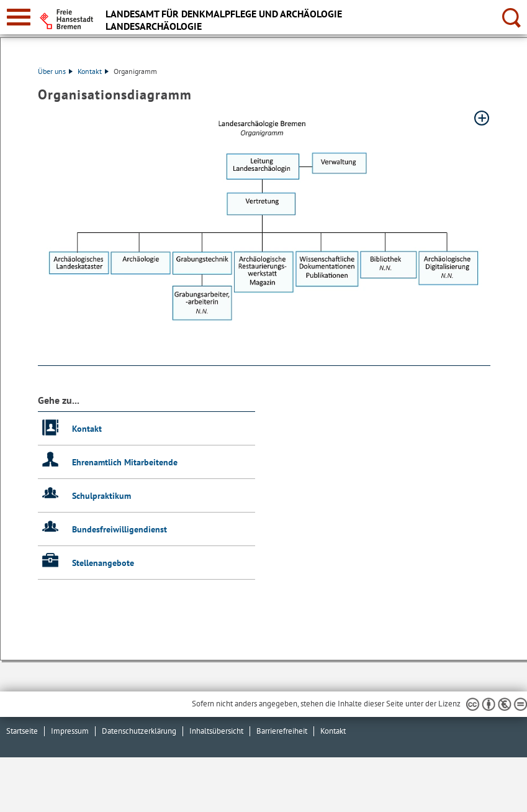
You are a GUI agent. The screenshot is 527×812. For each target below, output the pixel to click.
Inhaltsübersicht (216, 731)
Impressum (70, 731)
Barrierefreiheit (282, 731)
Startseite (22, 731)
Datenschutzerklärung (139, 731)
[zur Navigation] (19, 17)
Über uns (55, 71)
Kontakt (93, 71)
